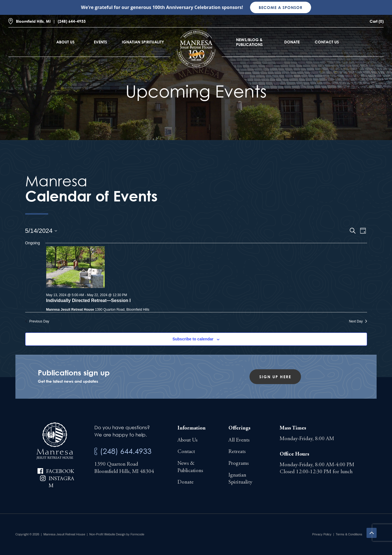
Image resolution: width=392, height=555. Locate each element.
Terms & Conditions (349, 534)
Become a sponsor (281, 7)
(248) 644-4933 (72, 21)
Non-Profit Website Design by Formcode (117, 534)
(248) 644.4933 (126, 451)
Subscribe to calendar (193, 339)
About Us (65, 42)
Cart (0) (377, 21)
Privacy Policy (322, 534)
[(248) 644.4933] (96, 451)
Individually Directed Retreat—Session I (88, 300)
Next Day (358, 321)
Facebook (60, 472)
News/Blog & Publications (249, 42)
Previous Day (37, 321)
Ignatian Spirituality (143, 42)
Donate (292, 42)
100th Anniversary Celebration (186, 7)
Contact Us (327, 42)
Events (100, 42)
